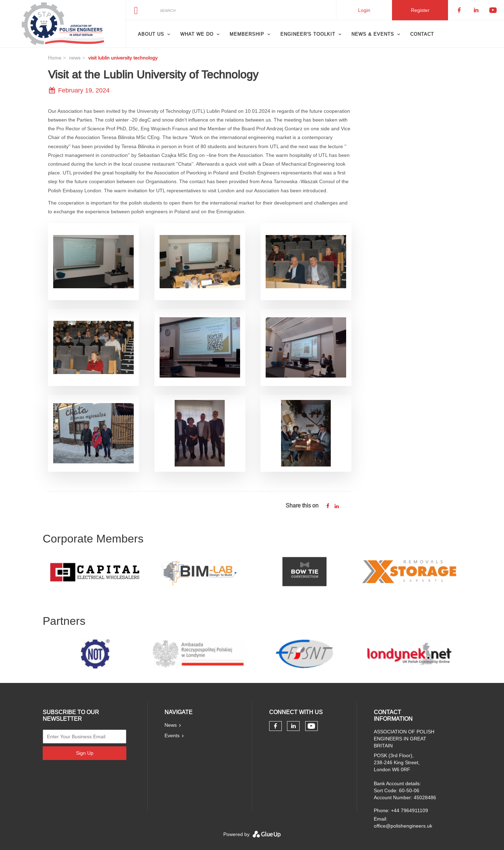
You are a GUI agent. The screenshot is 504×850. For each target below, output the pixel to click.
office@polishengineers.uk (403, 826)
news (75, 58)
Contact (422, 34)
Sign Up (85, 753)
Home (55, 58)
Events (172, 735)
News (171, 725)
